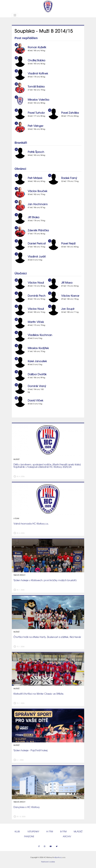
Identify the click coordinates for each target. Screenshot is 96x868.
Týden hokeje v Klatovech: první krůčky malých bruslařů (45, 580)
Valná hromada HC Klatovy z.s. (31, 524)
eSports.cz (58, 857)
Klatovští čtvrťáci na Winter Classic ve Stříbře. (39, 694)
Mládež (78, 831)
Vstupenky (33, 831)
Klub (17, 831)
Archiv (67, 836)
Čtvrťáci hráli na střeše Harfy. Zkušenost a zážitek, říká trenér (47, 637)
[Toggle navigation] (15, 15)
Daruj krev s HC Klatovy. (27, 807)
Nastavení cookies (48, 862)
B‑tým (63, 831)
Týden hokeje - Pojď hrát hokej (30, 750)
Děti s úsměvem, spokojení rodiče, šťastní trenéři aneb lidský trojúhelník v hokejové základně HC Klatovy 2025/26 (47, 466)
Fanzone (29, 836)
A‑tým (50, 831)
